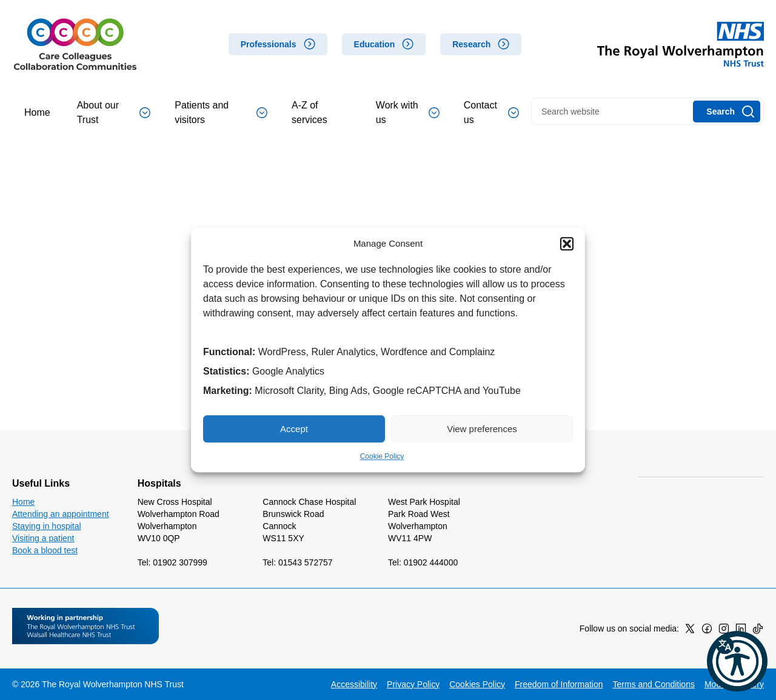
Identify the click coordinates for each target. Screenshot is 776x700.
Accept (294, 429)
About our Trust (114, 112)
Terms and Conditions (654, 684)
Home (37, 112)
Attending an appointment (61, 514)
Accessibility (354, 684)
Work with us (408, 112)
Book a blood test (45, 550)
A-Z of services (309, 112)
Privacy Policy (413, 684)
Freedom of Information (559, 684)
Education (375, 44)
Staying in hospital (47, 526)
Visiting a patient (43, 538)
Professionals (269, 44)
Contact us (491, 112)
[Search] (727, 112)
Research (471, 44)
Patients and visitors (221, 112)
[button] (567, 244)
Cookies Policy (477, 684)
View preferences (482, 429)
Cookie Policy (382, 456)
